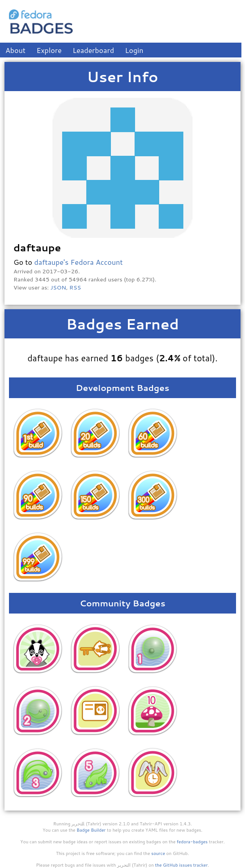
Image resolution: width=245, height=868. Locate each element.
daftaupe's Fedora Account (78, 262)
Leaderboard (94, 50)
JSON (58, 287)
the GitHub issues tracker (181, 865)
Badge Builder (91, 830)
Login (134, 50)
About (15, 50)
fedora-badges (192, 842)
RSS (75, 287)
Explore (49, 50)
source (158, 853)
